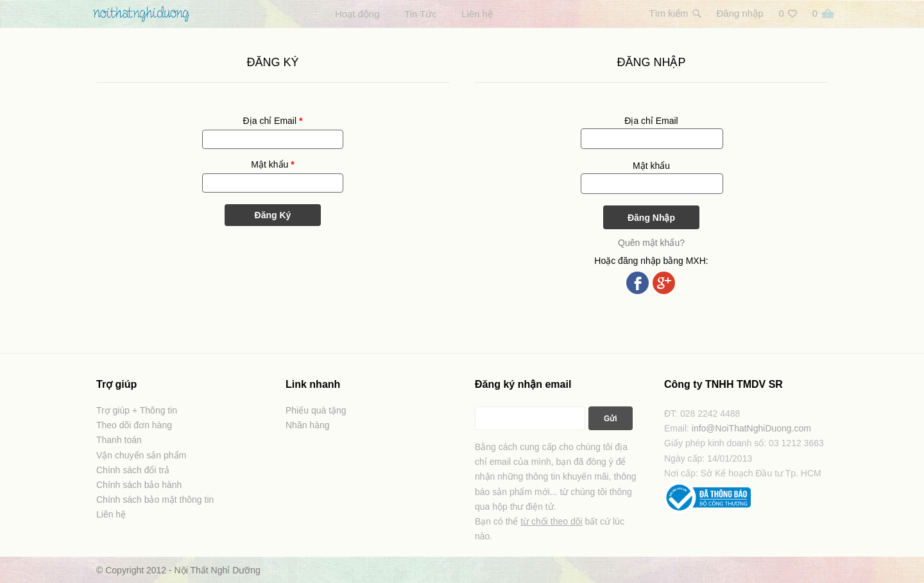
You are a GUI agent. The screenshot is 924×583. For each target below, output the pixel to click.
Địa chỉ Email (273, 121)
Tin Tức (421, 14)
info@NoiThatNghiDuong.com (751, 428)
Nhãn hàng (308, 425)
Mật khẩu (272, 164)
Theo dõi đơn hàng (134, 425)
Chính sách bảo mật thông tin (155, 500)
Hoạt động (357, 14)
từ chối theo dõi (551, 521)
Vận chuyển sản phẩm (141, 455)
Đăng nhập (740, 13)
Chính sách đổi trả (133, 470)
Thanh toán (119, 440)
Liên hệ (477, 14)
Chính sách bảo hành (139, 485)
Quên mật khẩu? (651, 243)
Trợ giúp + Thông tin (137, 410)
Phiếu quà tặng (316, 410)
